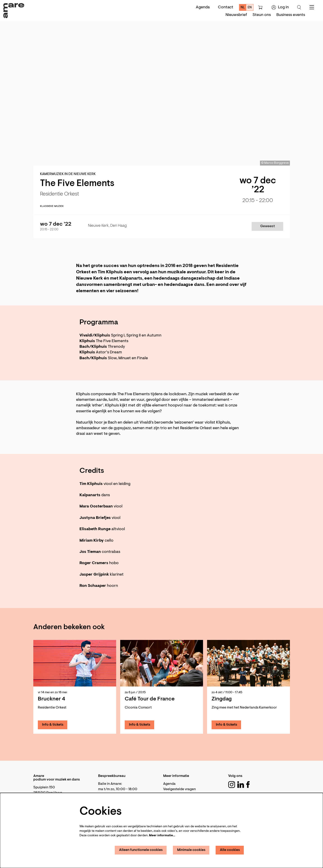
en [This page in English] (250, 8)
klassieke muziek (52, 206)
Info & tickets (53, 725)
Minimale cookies (191, 850)
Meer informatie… (162, 836)
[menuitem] (236, 15)
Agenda (203, 7)
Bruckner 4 (51, 699)
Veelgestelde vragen (180, 789)
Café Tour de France (150, 699)
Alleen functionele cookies (141, 850)
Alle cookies (230, 850)
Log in (280, 7)
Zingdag (222, 699)
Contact (226, 7)
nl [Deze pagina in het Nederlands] (243, 8)
